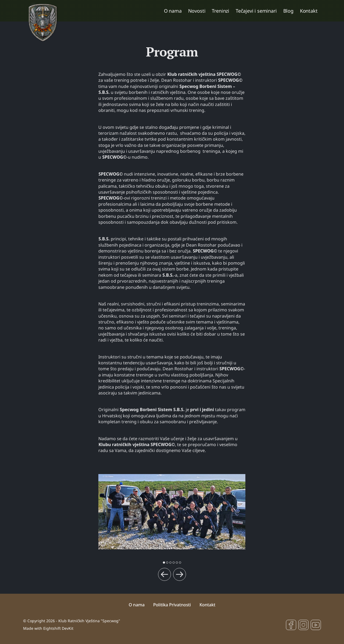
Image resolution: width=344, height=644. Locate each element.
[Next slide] (180, 574)
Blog (288, 11)
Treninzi (221, 11)
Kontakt (309, 11)
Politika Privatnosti (172, 605)
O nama (173, 11)
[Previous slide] (164, 574)
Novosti (197, 11)
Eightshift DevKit (58, 628)
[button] (164, 563)
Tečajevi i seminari (256, 11)
